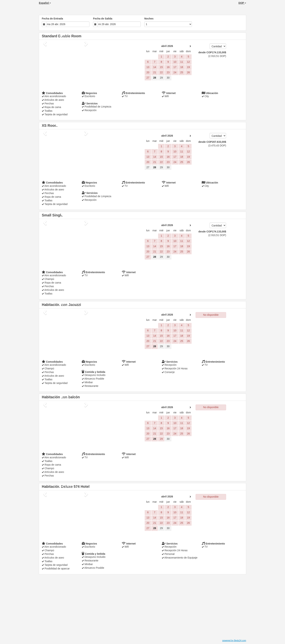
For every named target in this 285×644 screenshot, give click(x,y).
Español (45, 3)
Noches (149, 19)
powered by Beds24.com (234, 641)
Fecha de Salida (103, 19)
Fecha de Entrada (52, 19)
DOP (242, 3)
